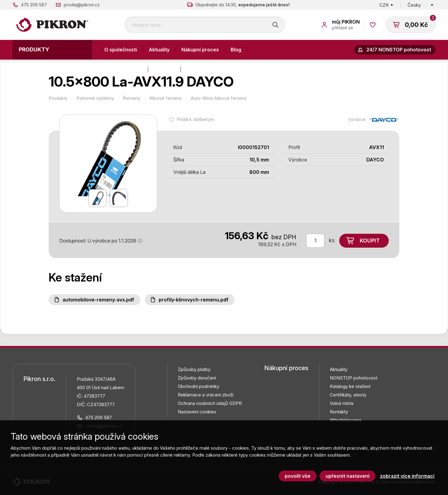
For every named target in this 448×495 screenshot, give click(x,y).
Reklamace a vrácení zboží (206, 395)
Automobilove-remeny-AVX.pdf (98, 300)
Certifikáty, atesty (348, 395)
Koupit (370, 241)
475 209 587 (34, 5)
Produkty (34, 49)
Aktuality (159, 50)
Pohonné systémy (95, 98)
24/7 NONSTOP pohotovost (399, 50)
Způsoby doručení (197, 378)
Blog (236, 50)
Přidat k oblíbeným (195, 119)
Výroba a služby (123, 69)
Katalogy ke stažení (350, 386)
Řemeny (132, 98)
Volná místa (342, 403)
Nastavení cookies (197, 412)
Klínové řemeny (166, 98)
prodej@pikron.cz (82, 5)
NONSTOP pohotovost (354, 378)
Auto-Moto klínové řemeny (219, 98)
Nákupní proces (200, 50)
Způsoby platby (194, 369)
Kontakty (164, 69)
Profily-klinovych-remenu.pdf (194, 300)
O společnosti (121, 50)
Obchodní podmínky (198, 386)
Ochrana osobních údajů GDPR (210, 403)
